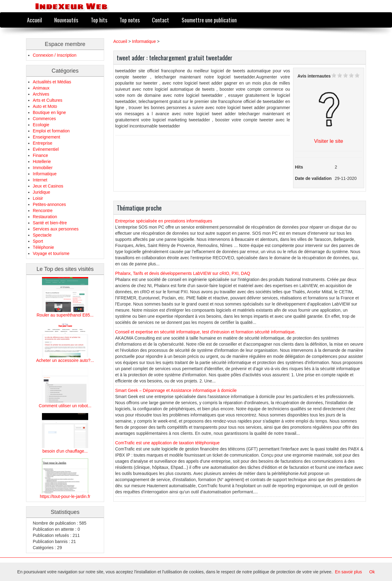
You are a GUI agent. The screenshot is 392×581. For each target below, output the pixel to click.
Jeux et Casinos (48, 186)
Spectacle (42, 235)
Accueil (34, 20)
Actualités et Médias (52, 82)
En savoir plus (349, 572)
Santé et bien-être (50, 223)
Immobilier (43, 168)
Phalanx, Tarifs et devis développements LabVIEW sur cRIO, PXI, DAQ (183, 273)
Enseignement (47, 137)
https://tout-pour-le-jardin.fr (65, 496)
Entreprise (43, 143)
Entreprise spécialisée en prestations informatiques (164, 221)
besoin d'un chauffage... (65, 451)
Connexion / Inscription (55, 55)
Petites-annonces (49, 204)
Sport (38, 241)
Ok (372, 572)
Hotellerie (42, 161)
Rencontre (43, 211)
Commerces (44, 119)
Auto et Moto (45, 106)
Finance (40, 155)
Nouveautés (66, 20)
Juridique (41, 192)
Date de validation (313, 178)
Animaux (41, 88)
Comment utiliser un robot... (65, 406)
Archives (41, 94)
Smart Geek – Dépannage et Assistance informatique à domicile (176, 390)
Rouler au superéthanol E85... (65, 315)
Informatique (45, 174)
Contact (160, 20)
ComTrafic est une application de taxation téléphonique (167, 443)
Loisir (38, 198)
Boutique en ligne (49, 112)
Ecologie (41, 125)
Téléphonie (43, 247)
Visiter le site (329, 141)
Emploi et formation (51, 131)
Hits (299, 167)
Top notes (130, 20)
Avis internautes (314, 76)
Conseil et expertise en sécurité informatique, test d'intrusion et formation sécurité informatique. (205, 332)
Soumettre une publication (209, 20)
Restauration (45, 217)
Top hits (99, 20)
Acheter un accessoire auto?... (65, 360)
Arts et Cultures (47, 100)
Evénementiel (46, 149)
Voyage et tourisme (51, 253)
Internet (40, 180)
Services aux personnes (56, 229)
